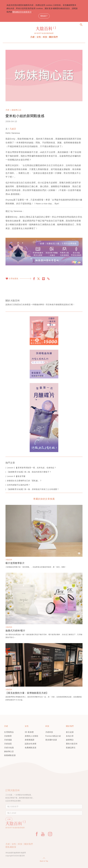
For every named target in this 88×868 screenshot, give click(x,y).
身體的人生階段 (32, 736)
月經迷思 (8, 744)
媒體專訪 (70, 740)
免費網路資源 (31, 748)
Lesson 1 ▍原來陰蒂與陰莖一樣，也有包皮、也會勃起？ (32, 468)
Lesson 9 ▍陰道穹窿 (16, 476)
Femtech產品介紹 (53, 736)
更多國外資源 (51, 740)
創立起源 (70, 732)
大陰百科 (9, 560)
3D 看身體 (29, 732)
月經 (32, 37)
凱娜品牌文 (71, 748)
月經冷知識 (9, 748)
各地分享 (70, 736)
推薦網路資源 (10, 755)
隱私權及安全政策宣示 (24, 12)
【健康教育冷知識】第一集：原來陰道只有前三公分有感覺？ (33, 489)
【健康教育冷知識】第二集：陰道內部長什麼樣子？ (29, 472)
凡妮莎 (13, 129)
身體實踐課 (30, 740)
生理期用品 (9, 732)
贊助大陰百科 (72, 744)
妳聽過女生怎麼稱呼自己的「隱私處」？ (24, 481)
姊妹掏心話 (16, 110)
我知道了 (44, 16)
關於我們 (53, 37)
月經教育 (8, 736)
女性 (39, 37)
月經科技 (49, 732)
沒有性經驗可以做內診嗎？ (19, 485)
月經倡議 (8, 740)
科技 (45, 37)
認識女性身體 (31, 744)
